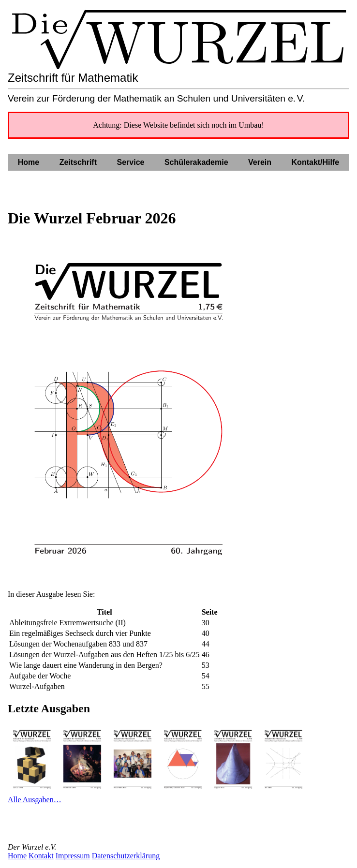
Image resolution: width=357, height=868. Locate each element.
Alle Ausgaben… (35, 800)
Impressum (73, 856)
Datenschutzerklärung (126, 856)
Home (17, 856)
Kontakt (41, 856)
